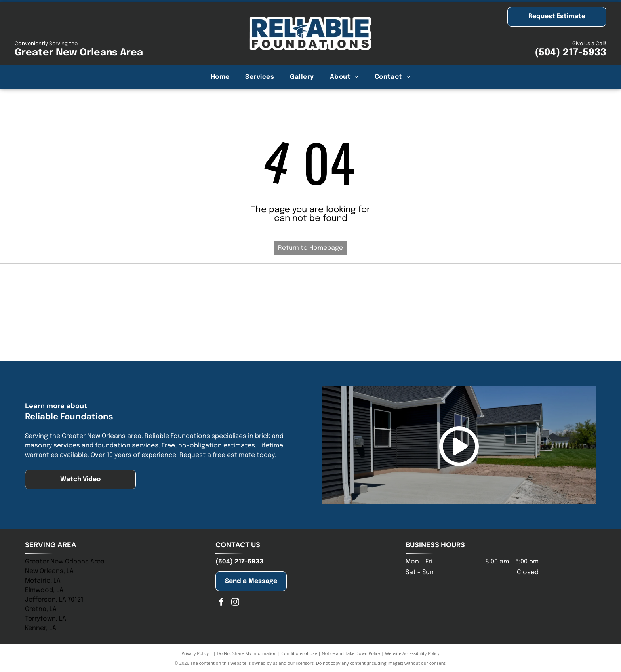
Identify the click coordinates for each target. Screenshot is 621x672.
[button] (260, 77)
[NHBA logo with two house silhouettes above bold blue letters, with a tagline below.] (310, 292)
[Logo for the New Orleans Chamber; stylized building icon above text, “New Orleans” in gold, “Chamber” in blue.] (310, 333)
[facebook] (221, 603)
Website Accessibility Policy (412, 653)
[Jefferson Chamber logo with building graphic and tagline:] (121, 333)
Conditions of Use (299, 653)
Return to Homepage (310, 248)
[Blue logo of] (121, 292)
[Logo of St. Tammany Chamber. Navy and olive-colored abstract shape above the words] (500, 292)
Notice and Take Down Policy (351, 653)
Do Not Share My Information (247, 653)
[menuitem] (220, 77)
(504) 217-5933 (571, 53)
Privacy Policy (195, 653)
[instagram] (235, 603)
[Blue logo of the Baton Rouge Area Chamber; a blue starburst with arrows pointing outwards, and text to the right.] (500, 333)
